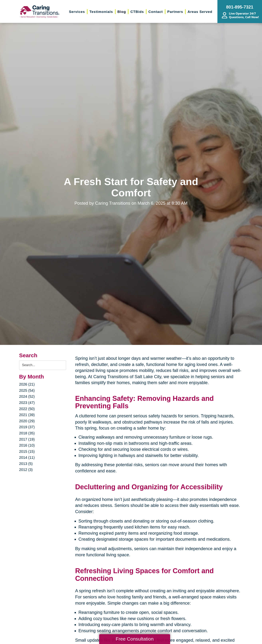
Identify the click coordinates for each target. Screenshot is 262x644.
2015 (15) (27, 451)
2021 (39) (27, 415)
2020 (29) (27, 421)
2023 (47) (27, 403)
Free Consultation (135, 639)
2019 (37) (27, 427)
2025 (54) (27, 390)
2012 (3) (26, 470)
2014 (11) (27, 457)
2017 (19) (27, 439)
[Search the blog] (43, 365)
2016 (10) (27, 445)
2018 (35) (27, 433)
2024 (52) (27, 396)
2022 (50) (27, 409)
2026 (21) (27, 384)
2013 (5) (26, 464)
